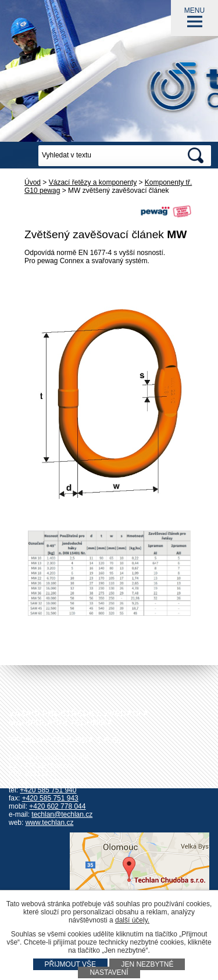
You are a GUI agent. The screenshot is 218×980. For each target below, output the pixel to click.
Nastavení (109, 972)
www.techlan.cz (50, 823)
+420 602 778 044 (57, 806)
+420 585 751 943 (50, 798)
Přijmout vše (70, 964)
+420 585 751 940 (48, 790)
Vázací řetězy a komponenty (93, 182)
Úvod (33, 182)
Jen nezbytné (147, 964)
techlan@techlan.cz (62, 814)
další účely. (132, 920)
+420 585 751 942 (60, 782)
